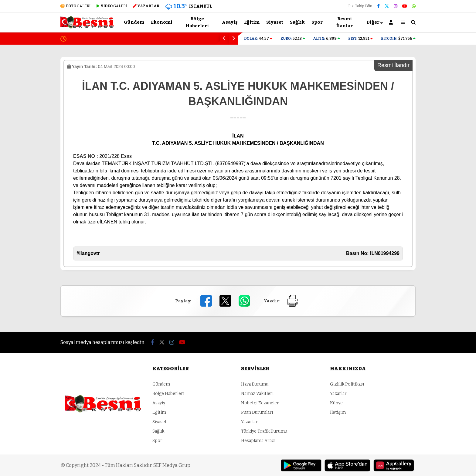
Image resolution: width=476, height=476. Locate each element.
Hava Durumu (255, 384)
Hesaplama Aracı (258, 441)
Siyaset (275, 22)
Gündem (134, 22)
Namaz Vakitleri (257, 394)
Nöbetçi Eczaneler (260, 403)
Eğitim (252, 22)
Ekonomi (162, 22)
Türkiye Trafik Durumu (264, 431)
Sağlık (297, 22)
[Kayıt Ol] (392, 22)
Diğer (373, 22)
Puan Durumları (257, 412)
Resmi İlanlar (345, 22)
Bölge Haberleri (197, 22)
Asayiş (230, 22)
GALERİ (75, 6)
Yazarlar (249, 422)
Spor (317, 22)
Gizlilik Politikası (347, 384)
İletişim (338, 412)
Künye (336, 403)
